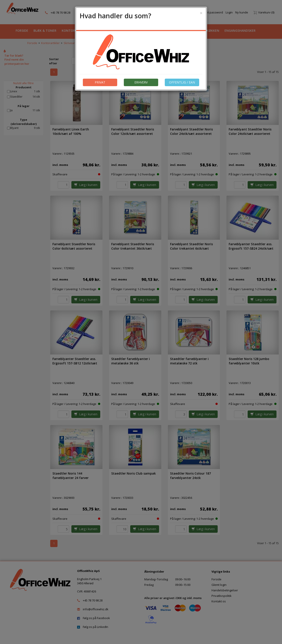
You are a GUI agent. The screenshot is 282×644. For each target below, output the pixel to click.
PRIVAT (100, 82)
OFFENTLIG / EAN (182, 82)
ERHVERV (141, 82)
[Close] (201, 13)
